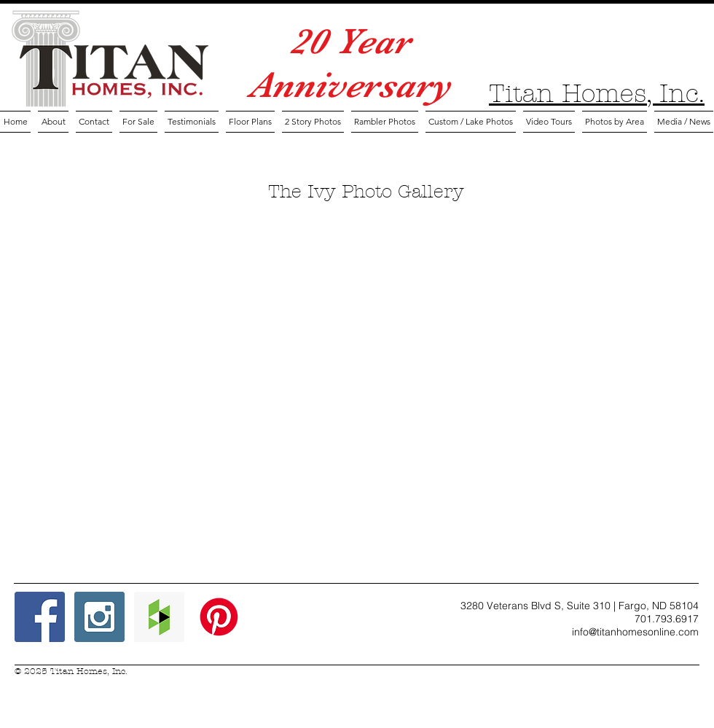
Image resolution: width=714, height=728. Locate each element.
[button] (250, 122)
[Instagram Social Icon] (99, 617)
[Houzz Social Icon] (159, 617)
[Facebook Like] (337, 627)
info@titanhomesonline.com (635, 632)
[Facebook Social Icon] (40, 617)
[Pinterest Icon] (219, 617)
